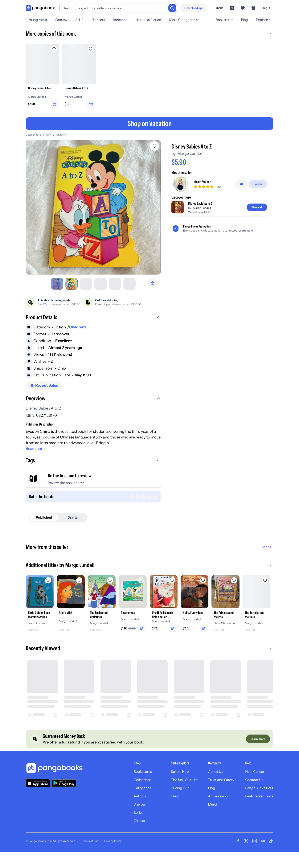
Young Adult (38, 20)
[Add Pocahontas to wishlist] (164, 582)
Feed (168, 810)
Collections (134, 792)
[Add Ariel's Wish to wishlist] (91, 582)
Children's (62, 136)
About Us (211, 783)
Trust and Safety (217, 792)
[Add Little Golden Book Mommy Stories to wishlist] (54, 582)
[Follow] (258, 185)
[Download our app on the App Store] (38, 795)
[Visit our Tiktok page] (271, 857)
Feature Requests (258, 810)
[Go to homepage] (41, 8)
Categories (32, 136)
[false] (242, 185)
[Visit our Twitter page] (246, 857)
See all (266, 549)
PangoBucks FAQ (258, 801)
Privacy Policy (113, 857)
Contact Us (253, 792)
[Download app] (194, 8)
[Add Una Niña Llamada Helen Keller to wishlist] (200, 582)
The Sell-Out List (178, 792)
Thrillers (100, 20)
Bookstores (223, 20)
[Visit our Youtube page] (263, 857)
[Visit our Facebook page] (238, 857)
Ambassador (214, 810)
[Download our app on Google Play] (64, 795)
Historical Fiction (151, 20)
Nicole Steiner (204, 183)
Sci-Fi (81, 20)
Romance (123, 20)
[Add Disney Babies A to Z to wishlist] (155, 147)
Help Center (253, 783)
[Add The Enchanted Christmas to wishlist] (127, 582)
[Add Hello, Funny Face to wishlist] (237, 582)
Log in (266, 8)
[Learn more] (257, 750)
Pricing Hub (174, 801)
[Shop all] (256, 209)
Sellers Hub (173, 783)
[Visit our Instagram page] (255, 857)
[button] (94, 320)
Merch (209, 818)
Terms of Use (90, 857)
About (219, 8)
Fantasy (62, 20)
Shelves (130, 818)
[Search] (172, 8)
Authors (131, 810)
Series (129, 827)
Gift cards (132, 836)
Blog (244, 20)
